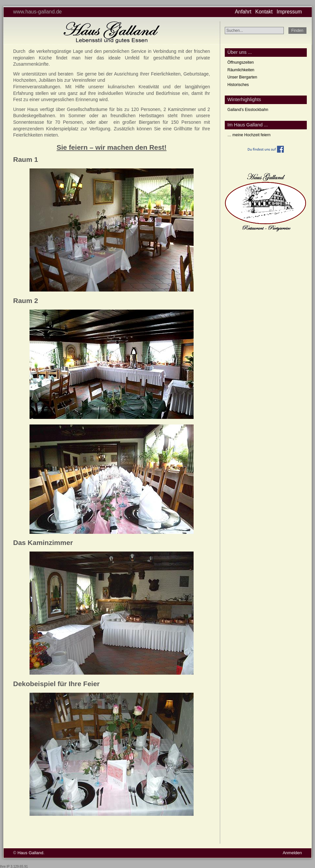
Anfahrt (243, 12)
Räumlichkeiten (241, 70)
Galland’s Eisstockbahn (248, 110)
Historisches (238, 85)
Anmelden (292, 853)
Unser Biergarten (242, 77)
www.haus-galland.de (37, 12)
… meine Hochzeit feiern (249, 135)
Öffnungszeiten (241, 62)
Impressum (289, 12)
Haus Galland (30, 853)
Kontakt (264, 12)
